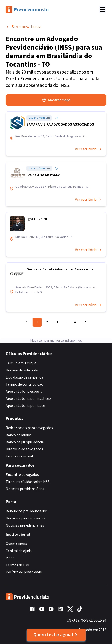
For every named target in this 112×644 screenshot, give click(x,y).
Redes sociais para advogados (29, 428)
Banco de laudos (19, 435)
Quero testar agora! (56, 635)
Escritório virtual (19, 456)
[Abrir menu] (103, 9)
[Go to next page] (85, 322)
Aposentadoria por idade (25, 406)
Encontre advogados (22, 475)
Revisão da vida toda (22, 370)
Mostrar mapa (56, 100)
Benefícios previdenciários (27, 511)
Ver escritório (89, 149)
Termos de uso (17, 565)
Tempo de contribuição (24, 384)
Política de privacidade (24, 572)
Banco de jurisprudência (25, 442)
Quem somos (16, 544)
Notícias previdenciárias (25, 489)
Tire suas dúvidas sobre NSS (28, 482)
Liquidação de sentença (24, 377)
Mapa (10, 558)
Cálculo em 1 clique (21, 363)
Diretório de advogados (24, 449)
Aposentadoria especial (25, 392)
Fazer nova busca (24, 27)
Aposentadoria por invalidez (28, 399)
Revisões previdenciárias (25, 518)
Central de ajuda (19, 551)
